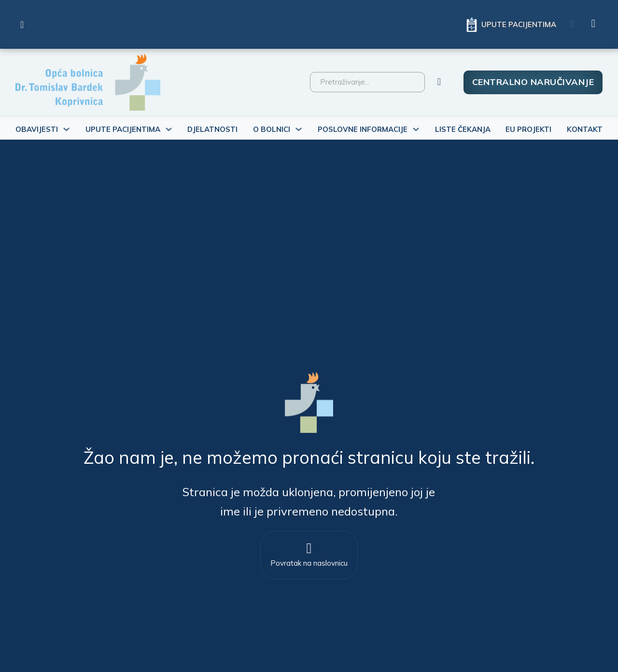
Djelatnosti (212, 129)
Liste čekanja (463, 129)
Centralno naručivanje (533, 82)
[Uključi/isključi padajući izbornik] (66, 129)
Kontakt (585, 129)
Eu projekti (528, 129)
